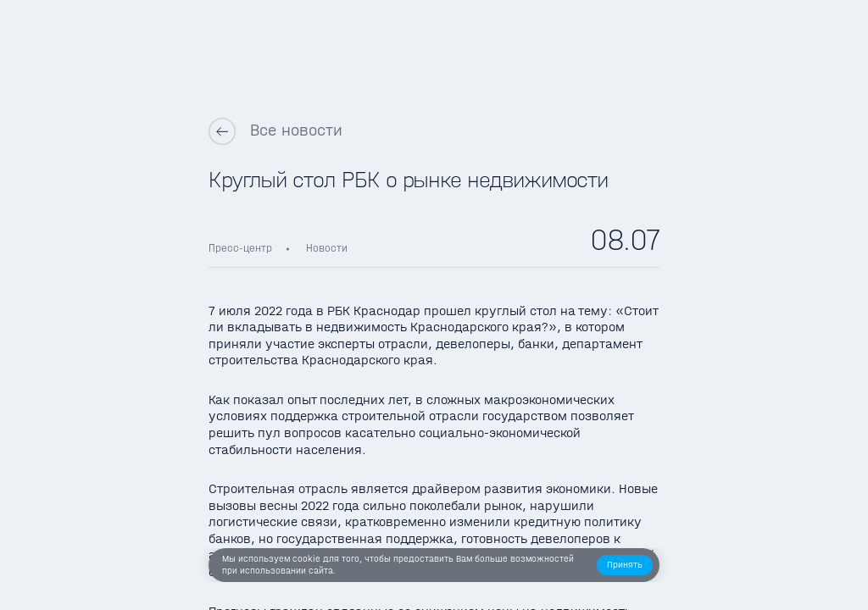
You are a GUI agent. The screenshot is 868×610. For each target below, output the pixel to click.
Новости (327, 248)
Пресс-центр (240, 248)
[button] (625, 566)
